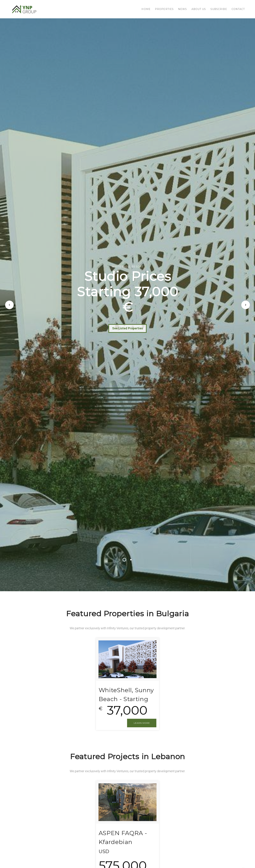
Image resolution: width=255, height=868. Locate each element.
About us (199, 9)
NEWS (182, 9)
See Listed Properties (127, 328)
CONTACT (238, 9)
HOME (146, 9)
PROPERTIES (164, 9)
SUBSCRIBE (219, 9)
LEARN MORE (142, 723)
